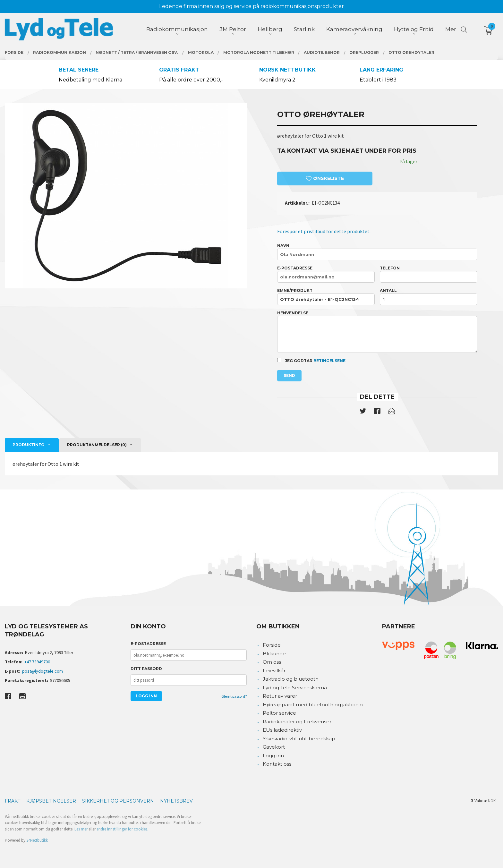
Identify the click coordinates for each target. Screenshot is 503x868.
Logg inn (273, 756)
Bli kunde (274, 654)
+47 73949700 (37, 662)
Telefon (429, 274)
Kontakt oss (277, 764)
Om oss (272, 662)
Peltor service (279, 713)
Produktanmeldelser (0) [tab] (97, 445)
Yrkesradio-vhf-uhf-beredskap (299, 739)
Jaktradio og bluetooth (291, 679)
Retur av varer (280, 696)
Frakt (13, 801)
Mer (451, 29)
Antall (429, 297)
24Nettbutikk (37, 840)
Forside (272, 645)
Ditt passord (146, 669)
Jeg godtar (311, 361)
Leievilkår (274, 671)
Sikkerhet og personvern (118, 801)
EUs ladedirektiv (282, 730)
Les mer (81, 829)
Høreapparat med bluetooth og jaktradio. (313, 705)
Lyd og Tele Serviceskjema (295, 688)
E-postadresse (326, 274)
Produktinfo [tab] (29, 445)
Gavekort (274, 747)
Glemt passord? (234, 696)
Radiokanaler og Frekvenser (297, 722)
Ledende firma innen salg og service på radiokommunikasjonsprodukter (251, 6)
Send (289, 375)
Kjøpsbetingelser (51, 801)
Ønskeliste (325, 178)
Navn (377, 252)
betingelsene (329, 361)
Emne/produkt (326, 297)
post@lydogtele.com (43, 671)
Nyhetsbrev (176, 801)
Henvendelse (377, 332)
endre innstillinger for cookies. (122, 829)
